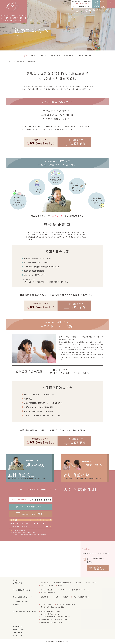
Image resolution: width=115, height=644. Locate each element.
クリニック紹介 (91, 583)
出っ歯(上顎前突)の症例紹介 (66, 604)
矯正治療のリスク (19, 627)
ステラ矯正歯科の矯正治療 (62, 583)
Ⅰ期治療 (56, 597)
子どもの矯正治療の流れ (81, 597)
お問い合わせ (17, 632)
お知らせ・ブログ (19, 629)
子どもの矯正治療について (22, 597)
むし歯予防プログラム (21, 601)
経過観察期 (44, 597)
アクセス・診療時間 (84, 55)
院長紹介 (79, 583)
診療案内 (34, 55)
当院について (21, 62)
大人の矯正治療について (22, 590)
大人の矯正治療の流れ (48, 593)
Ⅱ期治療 (66, 597)
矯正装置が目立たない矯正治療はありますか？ (56, 617)
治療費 (60, 586)
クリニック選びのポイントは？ (51, 614)
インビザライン (62, 590)
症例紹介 (44, 55)
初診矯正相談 (69, 55)
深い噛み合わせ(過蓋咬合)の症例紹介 (53, 607)
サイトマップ (17, 635)
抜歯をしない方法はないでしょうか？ (53, 622)
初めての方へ (45, 583)
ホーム (11, 62)
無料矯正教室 (55, 55)
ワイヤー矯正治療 (47, 590)
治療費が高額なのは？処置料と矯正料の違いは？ (56, 619)
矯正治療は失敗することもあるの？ (52, 611)
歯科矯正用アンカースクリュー (81, 590)
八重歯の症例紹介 (47, 604)
